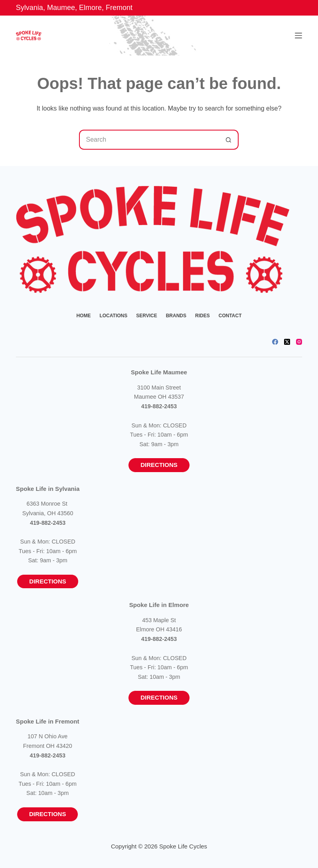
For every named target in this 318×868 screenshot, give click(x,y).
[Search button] (229, 140)
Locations (113, 316)
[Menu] (298, 36)
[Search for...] (149, 140)
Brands (176, 316)
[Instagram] (299, 342)
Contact (230, 316)
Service (146, 316)
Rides (202, 316)
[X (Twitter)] (287, 342)
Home (83, 316)
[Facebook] (275, 342)
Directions (159, 465)
